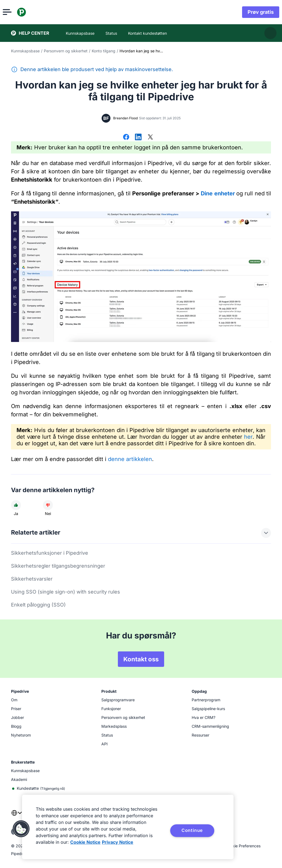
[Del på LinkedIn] (138, 138)
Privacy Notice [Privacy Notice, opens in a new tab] (118, 842)
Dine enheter (218, 193)
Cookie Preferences (243, 846)
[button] (21, 829)
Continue (192, 830)
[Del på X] (150, 138)
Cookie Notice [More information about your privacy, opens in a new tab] (85, 842)
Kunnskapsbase (25, 51)
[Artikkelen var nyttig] (16, 505)
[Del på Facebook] (126, 138)
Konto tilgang (104, 51)
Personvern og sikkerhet (66, 51)
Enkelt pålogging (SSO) (38, 605)
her (248, 437)
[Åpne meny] (15, 12)
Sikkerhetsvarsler (32, 579)
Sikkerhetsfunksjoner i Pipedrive (50, 553)
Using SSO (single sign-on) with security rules (66, 592)
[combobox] (17, 816)
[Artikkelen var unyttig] (48, 505)
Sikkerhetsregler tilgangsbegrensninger (58, 566)
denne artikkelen (130, 459)
